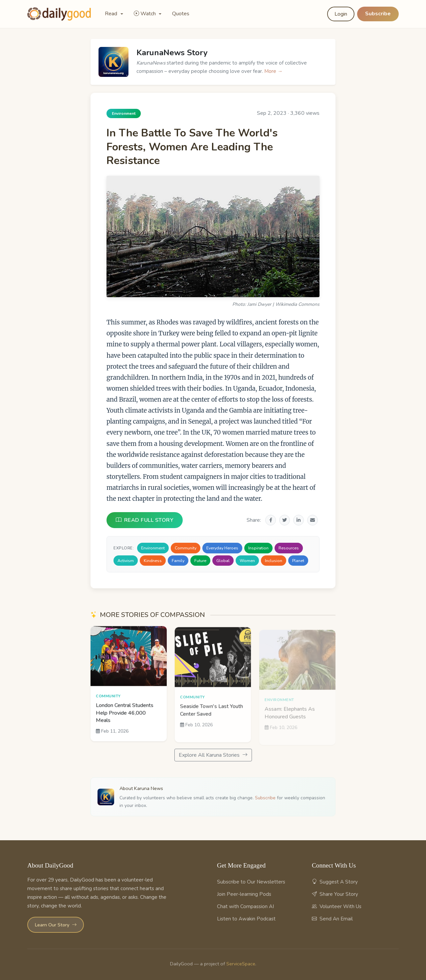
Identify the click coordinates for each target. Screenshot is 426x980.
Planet (298, 561)
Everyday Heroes (222, 548)
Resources (289, 548)
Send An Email (332, 919)
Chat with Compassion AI (245, 906)
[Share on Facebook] (271, 520)
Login (341, 14)
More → (273, 71)
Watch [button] (145, 14)
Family (178, 561)
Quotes (181, 14)
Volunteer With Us (337, 906)
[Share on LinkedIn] (299, 520)
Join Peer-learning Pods (244, 894)
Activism (126, 561)
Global (223, 561)
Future (200, 561)
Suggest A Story (335, 882)
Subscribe (378, 14)
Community (186, 548)
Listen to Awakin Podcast (246, 919)
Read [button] (112, 14)
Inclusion (274, 561)
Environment (153, 548)
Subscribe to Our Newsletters (251, 882)
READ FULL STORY (145, 520)
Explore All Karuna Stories (213, 755)
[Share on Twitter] (285, 520)
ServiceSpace (241, 964)
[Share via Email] (313, 520)
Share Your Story (335, 894)
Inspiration (258, 548)
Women (247, 561)
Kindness (153, 561)
